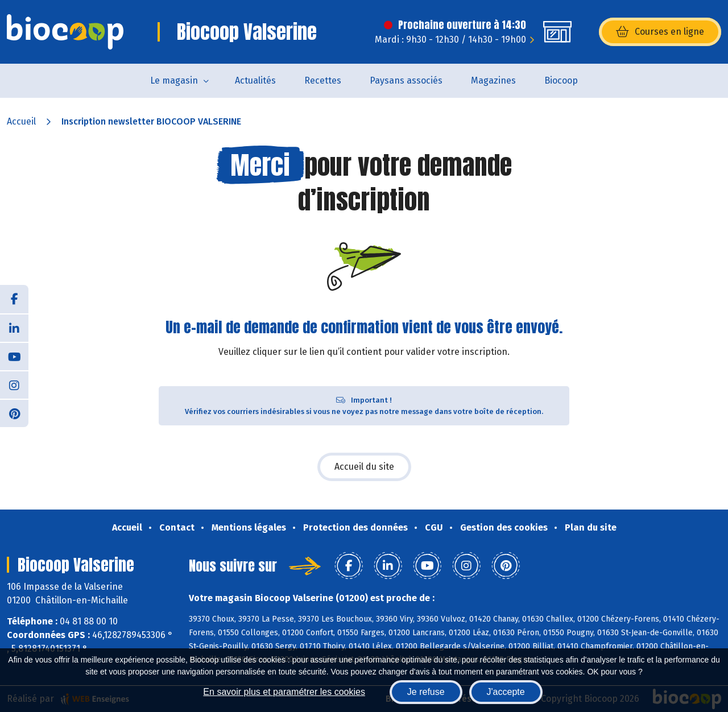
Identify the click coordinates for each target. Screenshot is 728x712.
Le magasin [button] (174, 80)
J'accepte (506, 692)
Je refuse (426, 692)
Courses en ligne (660, 32)
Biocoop (561, 80)
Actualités (255, 80)
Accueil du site (364, 467)
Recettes (323, 80)
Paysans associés (406, 80)
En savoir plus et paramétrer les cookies (284, 692)
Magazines (493, 80)
